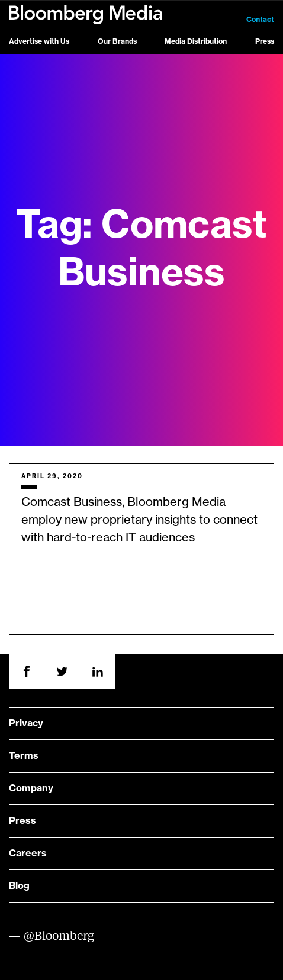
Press (265, 41)
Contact (260, 20)
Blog (19, 886)
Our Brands (117, 41)
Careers (28, 854)
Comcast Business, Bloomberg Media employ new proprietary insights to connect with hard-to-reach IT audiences (139, 520)
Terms (24, 756)
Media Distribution (196, 41)
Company (31, 788)
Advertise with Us (39, 41)
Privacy (26, 723)
